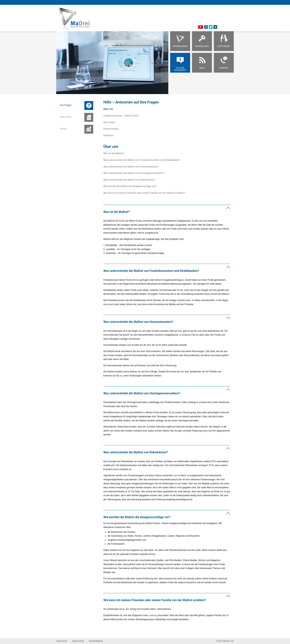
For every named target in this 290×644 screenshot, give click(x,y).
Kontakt (224, 68)
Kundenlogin (202, 46)
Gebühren (109, 135)
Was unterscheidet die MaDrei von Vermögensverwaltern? (134, 173)
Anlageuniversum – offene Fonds (121, 116)
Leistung (153, 615)
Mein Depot (109, 122)
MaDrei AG (228, 641)
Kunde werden (111, 129)
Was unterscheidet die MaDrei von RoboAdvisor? (129, 180)
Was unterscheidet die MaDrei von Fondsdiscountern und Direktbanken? (142, 160)
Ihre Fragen (66, 105)
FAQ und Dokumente (180, 69)
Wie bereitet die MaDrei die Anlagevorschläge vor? (130, 186)
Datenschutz (78, 641)
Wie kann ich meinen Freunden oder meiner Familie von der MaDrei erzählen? (144, 193)
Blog (202, 68)
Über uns (108, 109)
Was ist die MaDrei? (114, 153)
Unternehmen (180, 46)
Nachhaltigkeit (96, 641)
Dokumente (66, 117)
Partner (64, 129)
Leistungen (224, 46)
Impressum (62, 641)
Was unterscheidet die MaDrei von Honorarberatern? (131, 167)
